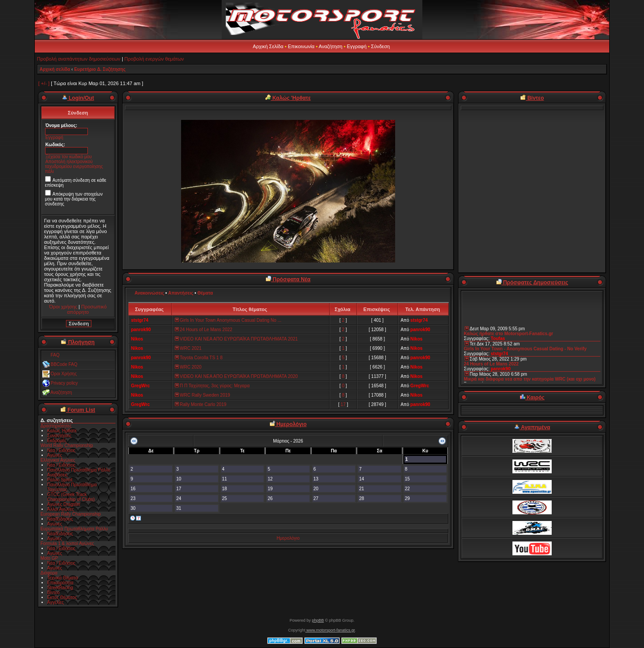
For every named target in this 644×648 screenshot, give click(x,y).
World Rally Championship (67, 445)
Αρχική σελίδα (55, 69)
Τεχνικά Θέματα (63, 578)
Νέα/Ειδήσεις (60, 519)
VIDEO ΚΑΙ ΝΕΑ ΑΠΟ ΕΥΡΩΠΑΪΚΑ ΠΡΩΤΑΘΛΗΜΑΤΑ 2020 (236, 376)
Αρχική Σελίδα (268, 46)
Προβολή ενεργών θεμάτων (154, 59)
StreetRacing (60, 588)
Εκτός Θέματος (62, 597)
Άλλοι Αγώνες (61, 509)
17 (343, 404)
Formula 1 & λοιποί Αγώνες (67, 543)
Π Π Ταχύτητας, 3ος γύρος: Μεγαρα (212, 386)
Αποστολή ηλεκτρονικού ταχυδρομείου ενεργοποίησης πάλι (74, 166)
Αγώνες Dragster (64, 504)
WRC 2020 (188, 367)
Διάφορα (49, 573)
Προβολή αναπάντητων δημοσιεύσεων (79, 59)
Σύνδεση (380, 46)
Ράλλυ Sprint (60, 480)
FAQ (55, 355)
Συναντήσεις (60, 436)
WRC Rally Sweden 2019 (202, 395)
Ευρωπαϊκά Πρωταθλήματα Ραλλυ (74, 529)
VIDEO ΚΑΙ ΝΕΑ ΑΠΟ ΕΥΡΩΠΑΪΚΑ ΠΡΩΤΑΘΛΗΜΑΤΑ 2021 (236, 339)
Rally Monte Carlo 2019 (200, 404)
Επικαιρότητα (60, 583)
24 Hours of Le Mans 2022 (203, 330)
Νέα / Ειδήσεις (62, 450)
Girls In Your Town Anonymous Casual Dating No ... (228, 320)
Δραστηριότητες (56, 426)
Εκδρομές (57, 441)
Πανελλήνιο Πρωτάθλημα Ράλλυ (79, 470)
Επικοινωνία (301, 46)
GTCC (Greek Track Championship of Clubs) (71, 497)
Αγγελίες (56, 602)
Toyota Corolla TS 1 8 (198, 358)
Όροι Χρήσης (63, 374)
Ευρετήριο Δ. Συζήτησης (100, 69)
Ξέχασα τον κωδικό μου (69, 157)
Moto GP (49, 558)
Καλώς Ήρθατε (62, 431)
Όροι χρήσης (63, 307)
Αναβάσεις (58, 475)
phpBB (318, 620)
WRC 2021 (188, 348)
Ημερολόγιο (288, 538)
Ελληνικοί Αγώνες (58, 460)
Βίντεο (54, 593)
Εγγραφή (357, 46)
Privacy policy (64, 383)
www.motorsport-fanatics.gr (330, 630)
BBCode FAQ (64, 364)
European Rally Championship (71, 514)
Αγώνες (55, 455)
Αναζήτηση (331, 46)
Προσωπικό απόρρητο (87, 309)
